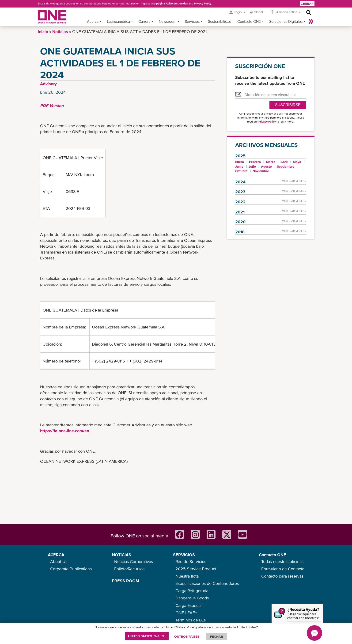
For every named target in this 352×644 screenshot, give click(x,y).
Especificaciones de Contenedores (207, 583)
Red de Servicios (191, 561)
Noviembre (261, 171)
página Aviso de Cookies (172, 4)
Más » (311, 21)
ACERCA (56, 555)
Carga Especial (189, 605)
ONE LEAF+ (186, 613)
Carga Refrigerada (192, 591)
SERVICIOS (184, 555)
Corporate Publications (71, 569)
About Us (59, 561)
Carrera (144, 21)
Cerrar (307, 4)
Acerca (93, 21)
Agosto (266, 166)
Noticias (60, 32)
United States (147, 636)
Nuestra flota (187, 576)
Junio (239, 166)
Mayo (297, 162)
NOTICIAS (121, 555)
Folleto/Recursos (129, 569)
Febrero (255, 162)
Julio (252, 166)
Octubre (241, 171)
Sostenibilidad (220, 21)
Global (258, 12)
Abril (284, 162)
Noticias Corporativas (134, 561)
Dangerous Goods (192, 598)
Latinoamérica (118, 21)
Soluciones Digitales (286, 21)
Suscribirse (288, 105)
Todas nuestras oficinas (282, 561)
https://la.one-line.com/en (65, 431)
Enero (240, 162)
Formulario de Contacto (283, 569)
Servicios (192, 21)
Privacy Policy (203, 4)
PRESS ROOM (125, 581)
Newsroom (168, 21)
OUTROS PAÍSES (187, 636)
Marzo (271, 162)
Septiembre (286, 166)
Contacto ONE (249, 21)
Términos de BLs (191, 620)
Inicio (43, 32)
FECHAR (217, 636)
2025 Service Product (196, 569)
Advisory (48, 84)
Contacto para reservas (282, 576)
